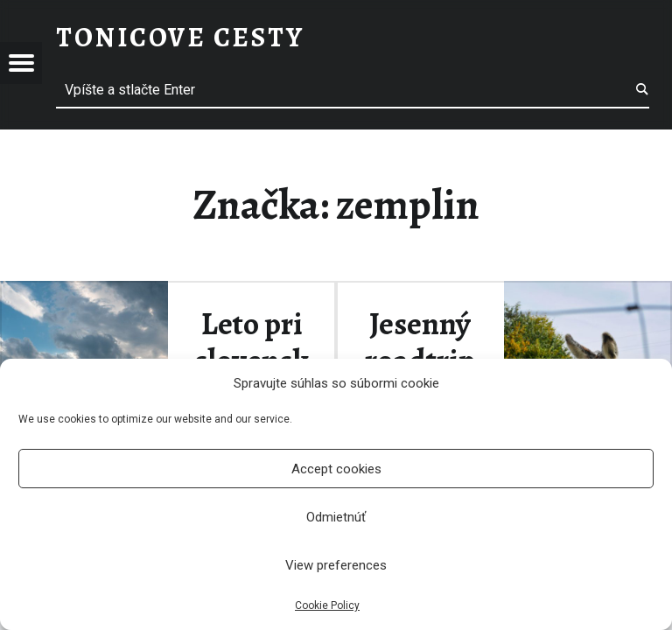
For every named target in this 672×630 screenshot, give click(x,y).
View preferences (336, 565)
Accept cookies (336, 469)
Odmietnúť (336, 517)
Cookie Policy (327, 605)
